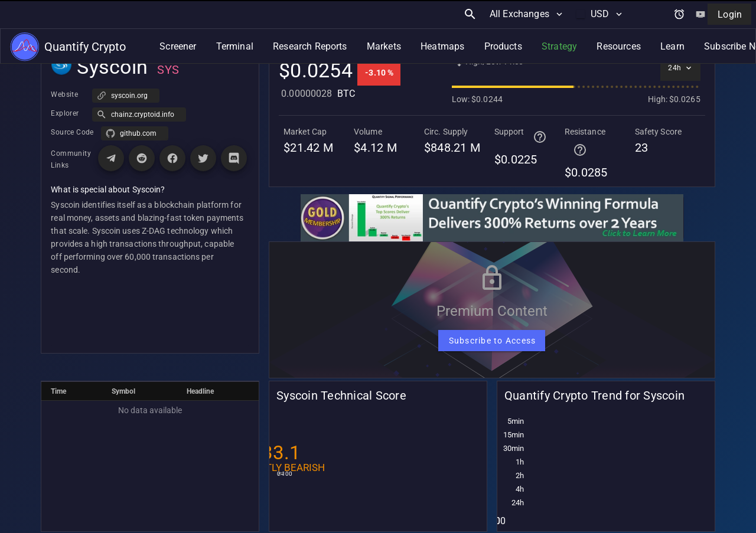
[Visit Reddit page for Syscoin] (142, 158)
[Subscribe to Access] (492, 341)
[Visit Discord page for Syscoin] (234, 158)
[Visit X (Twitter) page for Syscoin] (203, 158)
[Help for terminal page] (540, 137)
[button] (139, 115)
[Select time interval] (680, 68)
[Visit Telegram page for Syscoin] (111, 158)
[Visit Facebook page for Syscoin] (172, 158)
